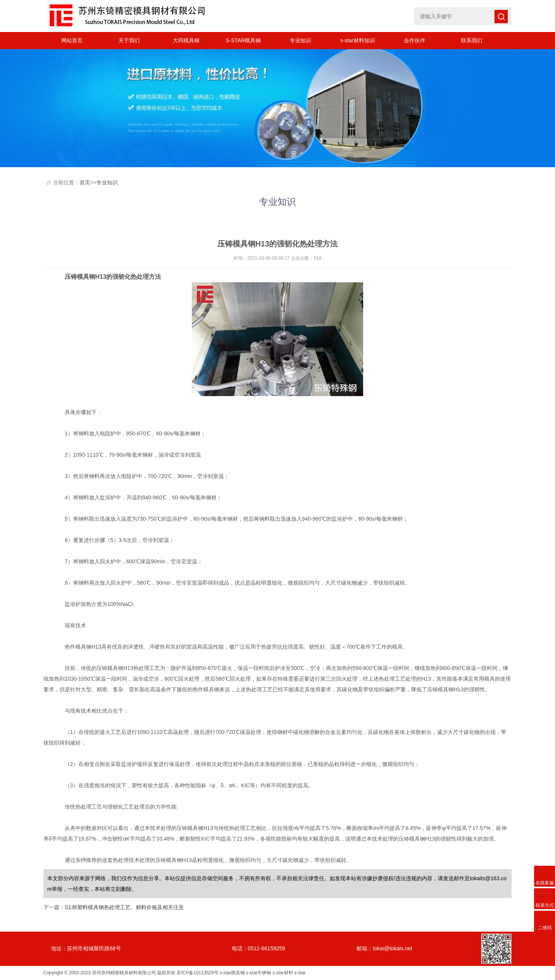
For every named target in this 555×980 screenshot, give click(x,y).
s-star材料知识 (358, 40)
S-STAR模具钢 (243, 40)
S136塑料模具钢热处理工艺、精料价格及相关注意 (124, 907)
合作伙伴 (415, 40)
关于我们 (129, 40)
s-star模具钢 (232, 973)
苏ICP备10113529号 (197, 973)
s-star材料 (283, 973)
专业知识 (300, 40)
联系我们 (472, 40)
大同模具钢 (186, 40)
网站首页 (72, 40)
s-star (300, 973)
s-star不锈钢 (258, 973)
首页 (85, 182)
